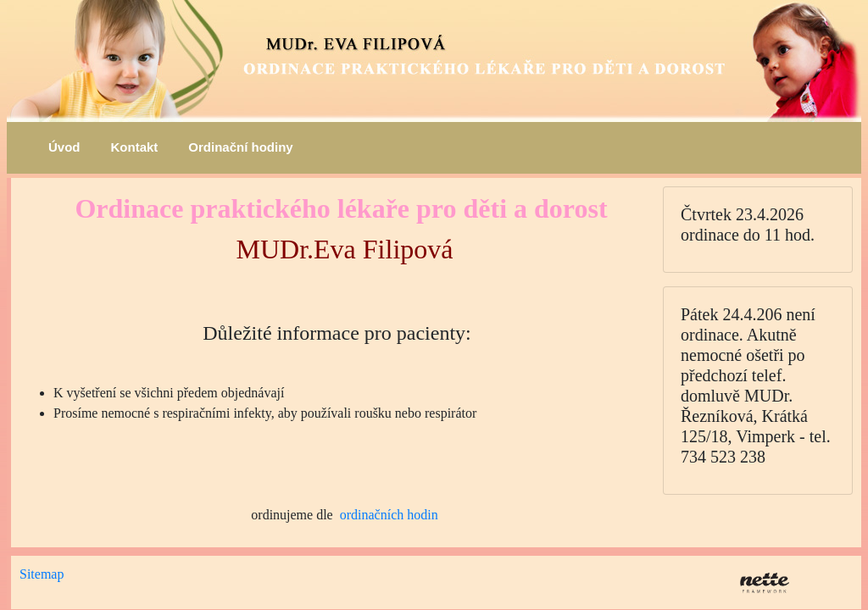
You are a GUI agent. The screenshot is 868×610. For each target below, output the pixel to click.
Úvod (64, 147)
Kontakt (135, 147)
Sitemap (42, 574)
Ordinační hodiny (240, 147)
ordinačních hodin (389, 515)
